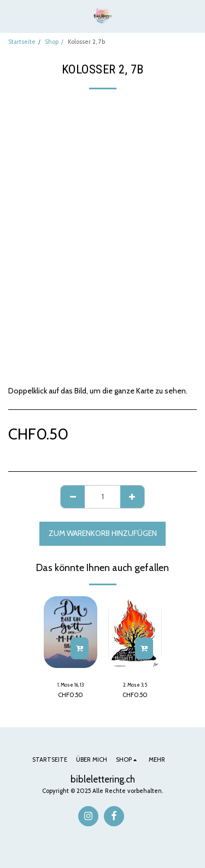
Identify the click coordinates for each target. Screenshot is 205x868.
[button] (12, 16)
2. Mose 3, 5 (135, 685)
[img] (71, 632)
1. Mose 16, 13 (71, 685)
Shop (52, 42)
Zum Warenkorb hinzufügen (103, 533)
